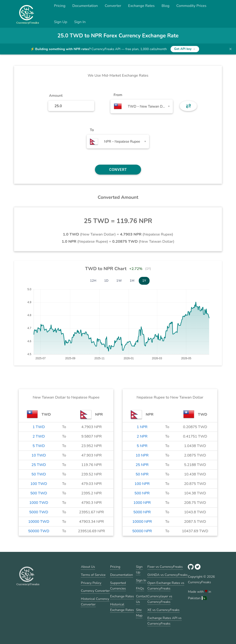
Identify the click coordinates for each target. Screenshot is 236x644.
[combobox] (142, 106)
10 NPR (142, 455)
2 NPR (142, 436)
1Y (144, 281)
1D (106, 281)
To (92, 130)
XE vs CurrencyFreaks (164, 610)
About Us (88, 567)
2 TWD (39, 436)
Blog (165, 6)
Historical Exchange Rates (122, 607)
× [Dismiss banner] (230, 49)
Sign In (80, 22)
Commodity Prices (191, 6)
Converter (113, 6)
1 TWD (39, 427)
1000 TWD (39, 503)
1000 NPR (142, 503)
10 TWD (39, 455)
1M (132, 281)
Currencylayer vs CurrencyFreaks (160, 599)
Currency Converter (95, 591)
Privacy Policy (91, 583)
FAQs (140, 588)
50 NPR (142, 474)
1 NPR (142, 427)
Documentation (85, 6)
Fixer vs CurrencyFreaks (165, 567)
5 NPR (142, 446)
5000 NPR (142, 512)
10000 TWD (39, 522)
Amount (56, 96)
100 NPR (142, 484)
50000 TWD (39, 531)
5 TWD (39, 446)
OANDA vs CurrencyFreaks (168, 575)
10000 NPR (142, 522)
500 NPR (142, 493)
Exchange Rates (141, 6)
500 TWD (39, 493)
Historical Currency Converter (95, 602)
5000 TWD (39, 512)
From (118, 95)
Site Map (139, 613)
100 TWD (39, 484)
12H (93, 281)
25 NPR (142, 465)
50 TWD (39, 474)
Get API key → (185, 49)
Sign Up (61, 22)
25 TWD (39, 465)
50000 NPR (142, 531)
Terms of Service (93, 575)
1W (119, 281)
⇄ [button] (188, 106)
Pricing (60, 6)
